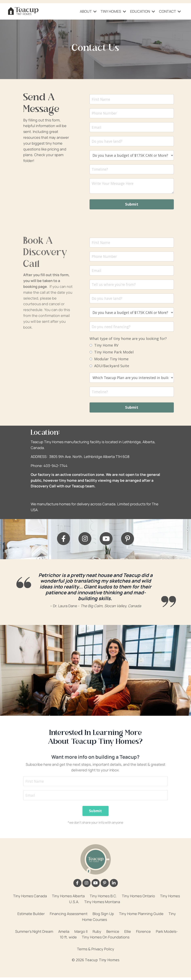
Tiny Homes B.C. (103, 899)
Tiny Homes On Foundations (106, 940)
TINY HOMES (113, 11)
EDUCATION (143, 11)
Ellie (128, 934)
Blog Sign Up (103, 916)
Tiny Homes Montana (102, 904)
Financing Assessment (69, 916)
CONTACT (170, 11)
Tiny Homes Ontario (138, 899)
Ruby (97, 934)
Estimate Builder (31, 916)
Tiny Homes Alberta (68, 899)
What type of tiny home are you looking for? (128, 340)
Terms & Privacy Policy (96, 952)
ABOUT (88, 11)
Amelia (64, 934)
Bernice (113, 934)
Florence (143, 934)
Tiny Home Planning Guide (141, 916)
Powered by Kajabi (96, 969)
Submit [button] (132, 205)
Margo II (81, 934)
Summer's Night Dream (34, 934)
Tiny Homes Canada (30, 899)
